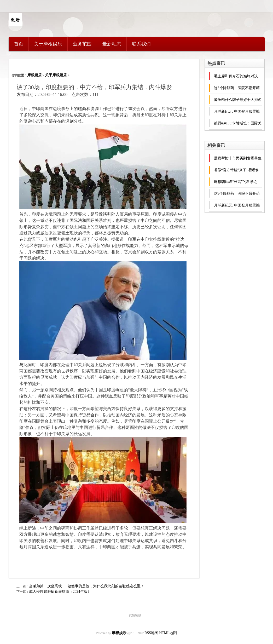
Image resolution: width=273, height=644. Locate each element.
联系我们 (141, 44)
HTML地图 (168, 633)
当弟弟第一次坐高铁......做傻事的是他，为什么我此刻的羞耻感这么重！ (87, 586)
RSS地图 (151, 633)
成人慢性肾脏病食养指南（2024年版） (60, 592)
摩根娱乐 (34, 75)
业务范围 (82, 44)
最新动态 (112, 44)
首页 (19, 44)
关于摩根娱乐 (48, 44)
